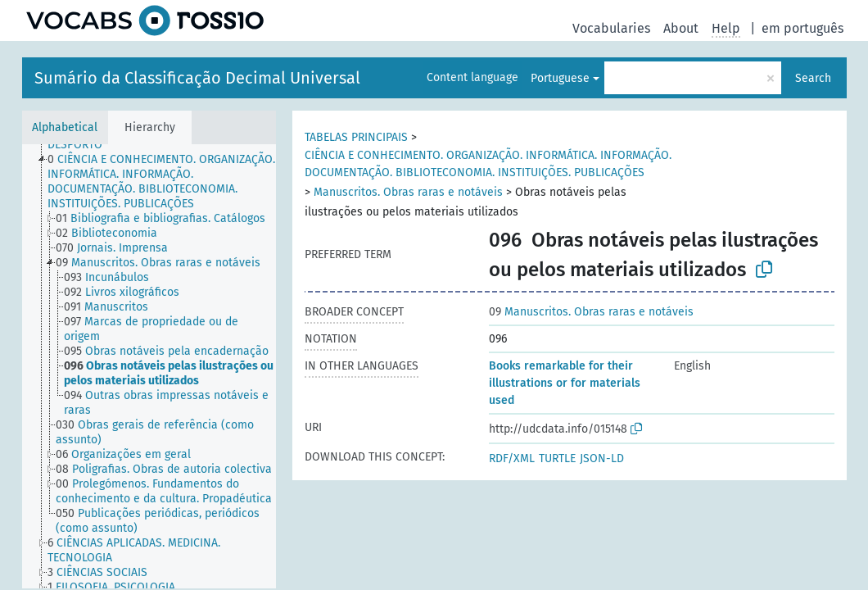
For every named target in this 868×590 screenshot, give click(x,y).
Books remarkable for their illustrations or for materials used (565, 383)
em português (802, 28)
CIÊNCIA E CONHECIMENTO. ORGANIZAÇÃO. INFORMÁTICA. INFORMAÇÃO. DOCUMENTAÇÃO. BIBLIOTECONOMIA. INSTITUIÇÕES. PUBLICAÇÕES (488, 164)
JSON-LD (602, 458)
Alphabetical (65, 127)
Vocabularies (611, 28)
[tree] (149, 366)
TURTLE (557, 458)
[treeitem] (169, 182)
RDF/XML (512, 458)
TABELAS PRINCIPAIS (356, 137)
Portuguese (560, 78)
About (681, 28)
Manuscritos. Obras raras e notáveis (408, 192)
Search (813, 78)
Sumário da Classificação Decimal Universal (197, 78)
